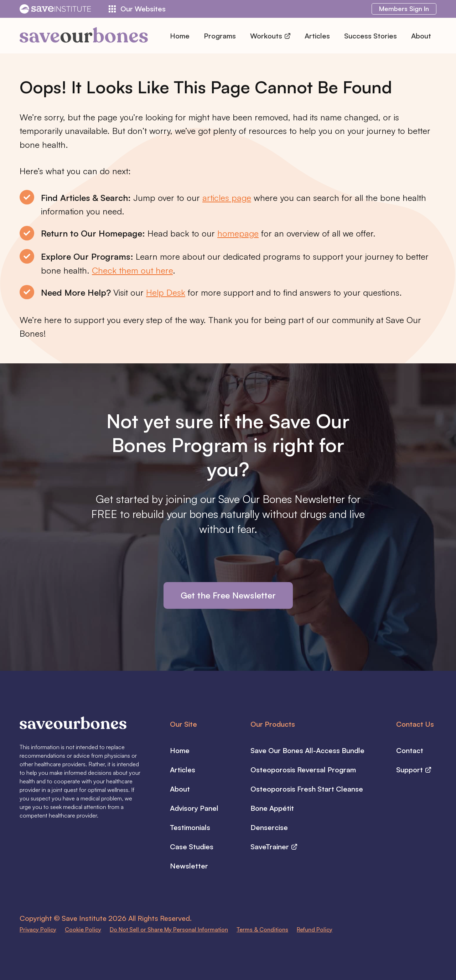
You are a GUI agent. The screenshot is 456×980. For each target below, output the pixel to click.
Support (414, 770)
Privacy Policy (38, 929)
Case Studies (192, 847)
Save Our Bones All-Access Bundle (307, 750)
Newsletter (189, 866)
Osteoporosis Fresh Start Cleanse (307, 789)
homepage (238, 233)
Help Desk (166, 292)
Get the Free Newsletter (228, 595)
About (421, 36)
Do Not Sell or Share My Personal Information (169, 929)
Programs (220, 36)
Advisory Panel (194, 808)
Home (180, 36)
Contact (410, 750)
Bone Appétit (272, 808)
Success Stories (370, 36)
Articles (317, 36)
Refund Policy (315, 929)
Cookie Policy (83, 929)
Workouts (270, 36)
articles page (227, 198)
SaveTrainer (274, 847)
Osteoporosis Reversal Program (303, 770)
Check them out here (132, 270)
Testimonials (190, 827)
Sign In (404, 9)
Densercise (269, 827)
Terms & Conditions (262, 929)
